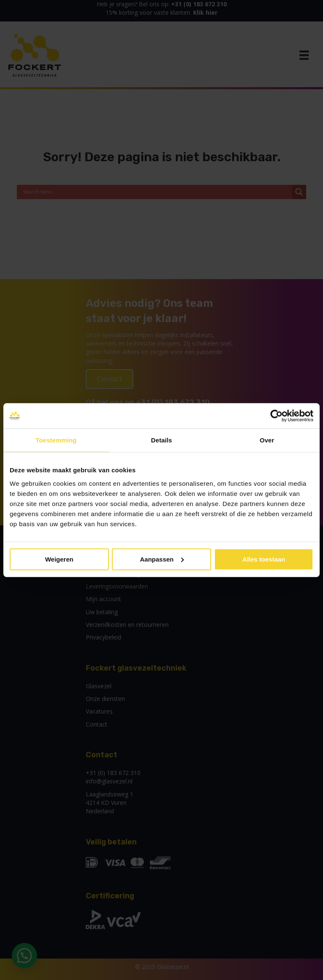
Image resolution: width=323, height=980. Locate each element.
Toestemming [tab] (56, 440)
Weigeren (59, 559)
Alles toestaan (264, 559)
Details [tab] (161, 440)
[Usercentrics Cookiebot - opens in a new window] (277, 416)
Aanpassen (162, 559)
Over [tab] (267, 440)
